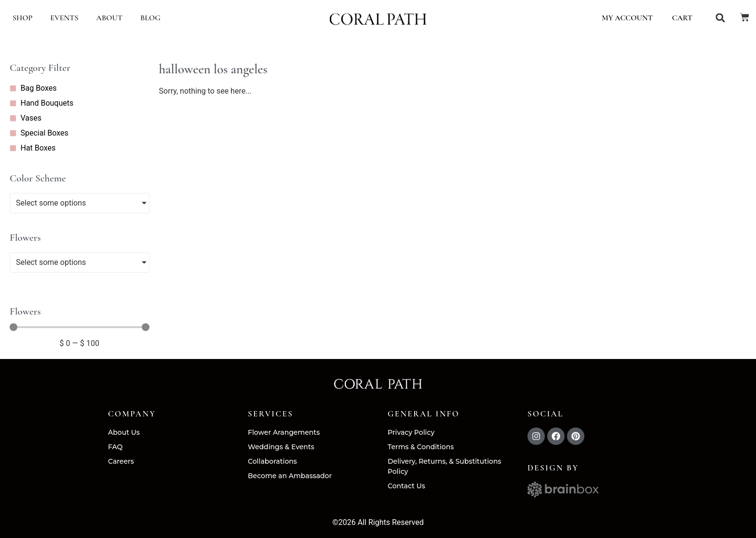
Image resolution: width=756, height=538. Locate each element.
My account (627, 18)
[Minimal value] (80, 327)
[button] (720, 18)
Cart (682, 18)
